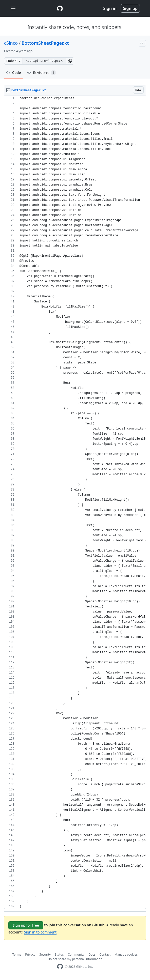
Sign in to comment (40, 932)
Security (45, 954)
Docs (92, 954)
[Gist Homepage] (60, 8)
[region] (75, 503)
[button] (70, 61)
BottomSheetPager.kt (45, 43)
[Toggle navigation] (13, 9)
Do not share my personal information (75, 959)
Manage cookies (126, 954)
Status (59, 954)
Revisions (42, 73)
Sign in (110, 8)
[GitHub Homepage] (60, 967)
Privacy (30, 954)
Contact (105, 954)
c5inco (11, 43)
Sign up (130, 8)
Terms (17, 954)
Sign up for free (26, 925)
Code (14, 73)
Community (76, 954)
